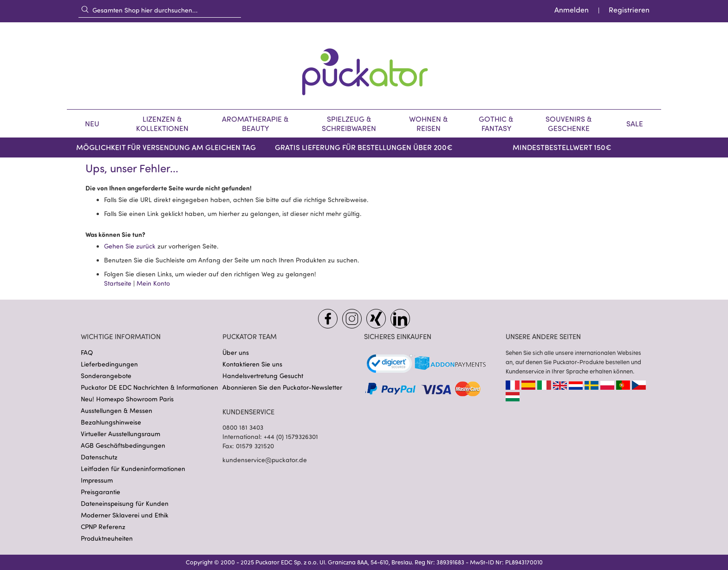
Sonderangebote (106, 376)
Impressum (97, 480)
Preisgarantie (101, 492)
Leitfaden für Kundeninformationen (133, 468)
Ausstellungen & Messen (117, 410)
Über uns (236, 352)
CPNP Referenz (103, 527)
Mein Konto (153, 283)
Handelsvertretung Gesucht (263, 376)
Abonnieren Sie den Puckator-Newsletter (282, 387)
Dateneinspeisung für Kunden (125, 503)
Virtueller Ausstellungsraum (120, 434)
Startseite (118, 283)
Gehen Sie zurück (130, 246)
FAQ (87, 352)
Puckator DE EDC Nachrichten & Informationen (149, 387)
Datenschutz (99, 457)
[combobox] (160, 10)
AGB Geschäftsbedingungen (123, 445)
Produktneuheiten (107, 538)
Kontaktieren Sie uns (252, 364)
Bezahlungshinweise (111, 422)
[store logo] (364, 66)
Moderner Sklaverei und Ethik (125, 515)
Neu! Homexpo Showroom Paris (127, 399)
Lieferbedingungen (109, 364)
